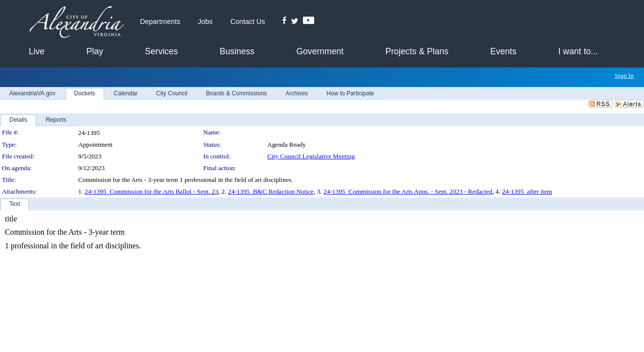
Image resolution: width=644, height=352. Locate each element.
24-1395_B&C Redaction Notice (271, 191)
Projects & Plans (417, 51)
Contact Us (247, 22)
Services (161, 51)
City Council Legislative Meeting (311, 156)
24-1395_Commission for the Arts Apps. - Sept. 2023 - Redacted (408, 191)
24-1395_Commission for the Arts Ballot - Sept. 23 (151, 191)
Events (503, 51)
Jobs (205, 22)
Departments (160, 22)
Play (95, 51)
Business (237, 51)
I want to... (578, 51)
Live (37, 51)
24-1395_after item (527, 191)
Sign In (624, 76)
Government (320, 51)
